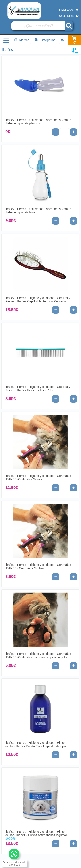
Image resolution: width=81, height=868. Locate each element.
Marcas (22, 40)
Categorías (45, 40)
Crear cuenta (69, 16)
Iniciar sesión (69, 10)
